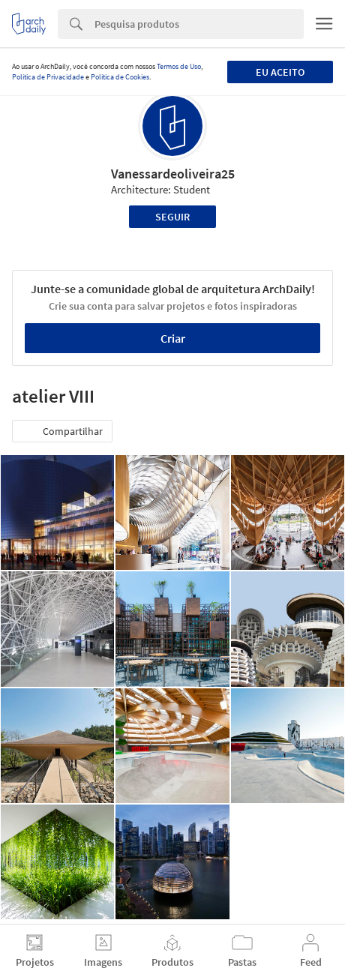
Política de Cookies (120, 77)
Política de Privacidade (48, 77)
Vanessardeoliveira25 (173, 174)
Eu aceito (280, 72)
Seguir (172, 217)
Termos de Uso (179, 66)
